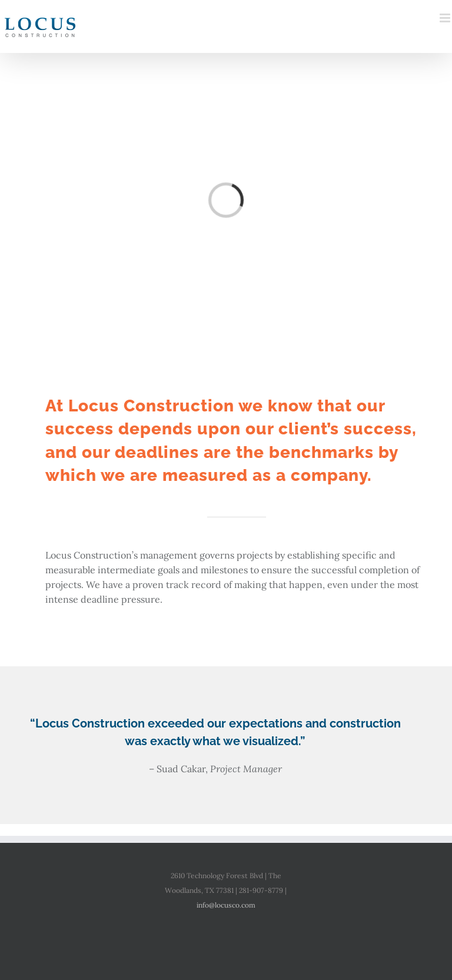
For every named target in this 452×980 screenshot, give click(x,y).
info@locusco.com (226, 905)
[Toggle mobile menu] (446, 18)
